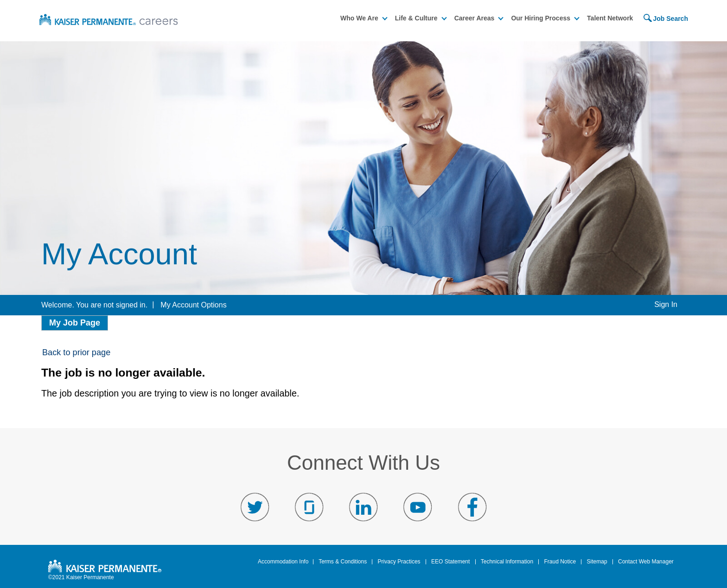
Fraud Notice (560, 561)
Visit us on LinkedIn (363, 506)
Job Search (670, 18)
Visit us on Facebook (472, 506)
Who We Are (359, 17)
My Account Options (193, 304)
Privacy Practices (399, 561)
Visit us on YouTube (418, 506)
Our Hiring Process (541, 17)
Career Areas (475, 17)
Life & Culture (416, 17)
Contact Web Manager (646, 561)
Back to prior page (76, 352)
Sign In (666, 304)
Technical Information (507, 561)
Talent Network (610, 17)
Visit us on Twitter (255, 506)
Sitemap (597, 561)
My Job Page (75, 322)
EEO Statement (450, 561)
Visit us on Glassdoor (309, 506)
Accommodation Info (283, 561)
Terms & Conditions (343, 561)
